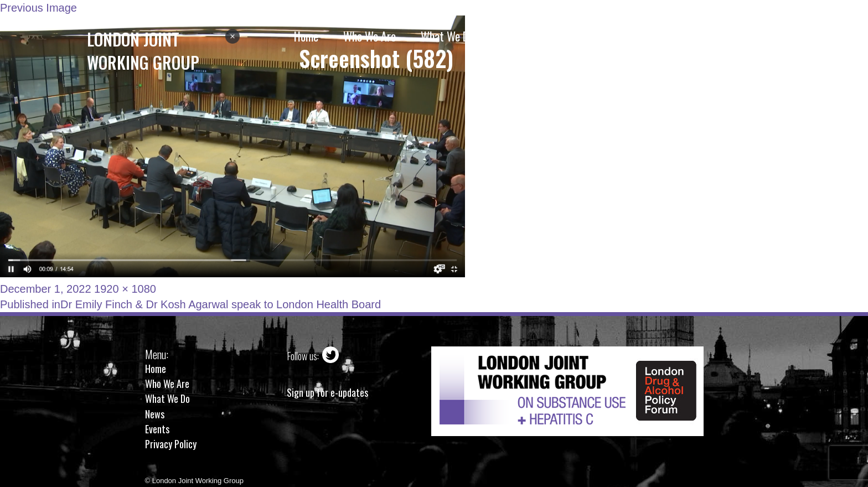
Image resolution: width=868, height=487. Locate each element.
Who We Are (167, 384)
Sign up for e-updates (327, 393)
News (155, 414)
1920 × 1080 (125, 289)
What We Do (167, 398)
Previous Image (38, 8)
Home (156, 369)
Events (157, 429)
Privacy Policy (171, 444)
